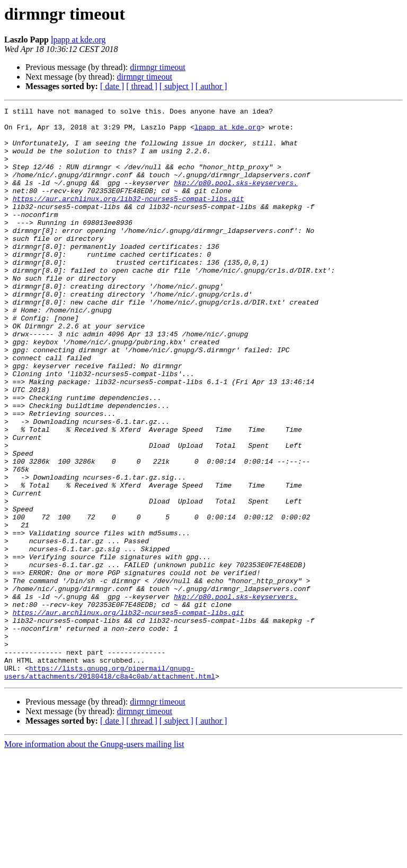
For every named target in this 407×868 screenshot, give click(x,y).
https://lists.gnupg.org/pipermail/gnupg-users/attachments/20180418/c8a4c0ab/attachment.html (110, 786)
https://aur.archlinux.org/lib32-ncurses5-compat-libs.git (129, 218)
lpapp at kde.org (78, 40)
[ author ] (211, 86)
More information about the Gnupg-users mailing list (94, 859)
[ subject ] (176, 86)
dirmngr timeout (157, 67)
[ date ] (112, 86)
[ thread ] (142, 86)
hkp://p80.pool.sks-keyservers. (236, 198)
